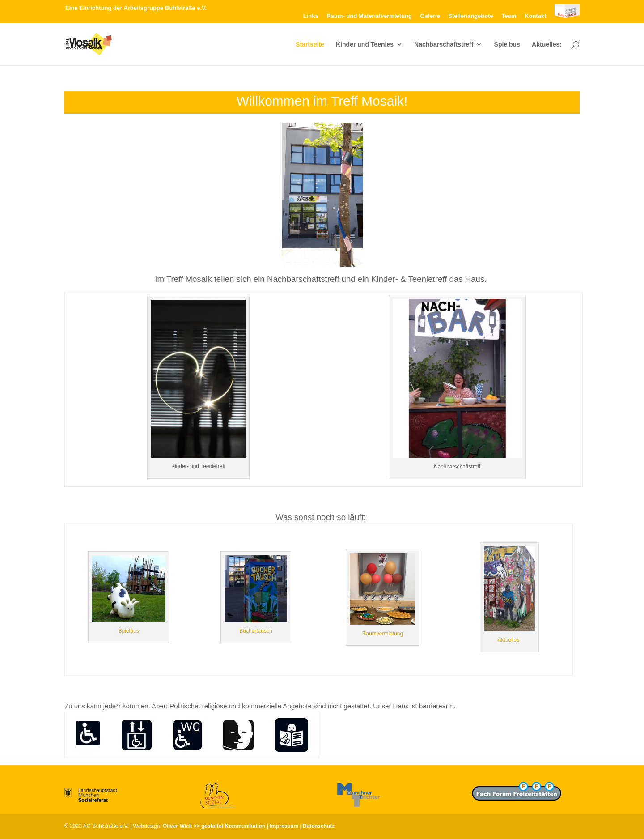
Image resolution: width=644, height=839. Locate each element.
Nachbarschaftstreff (444, 45)
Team (509, 16)
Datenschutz (319, 826)
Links (311, 16)
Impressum (284, 826)
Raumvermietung (383, 634)
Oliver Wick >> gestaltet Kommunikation (214, 826)
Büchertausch (256, 631)
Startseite (310, 45)
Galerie (430, 16)
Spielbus (507, 45)
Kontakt (535, 16)
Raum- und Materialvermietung (369, 16)
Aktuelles (509, 640)
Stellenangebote (470, 16)
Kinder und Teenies (365, 45)
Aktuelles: (547, 45)
